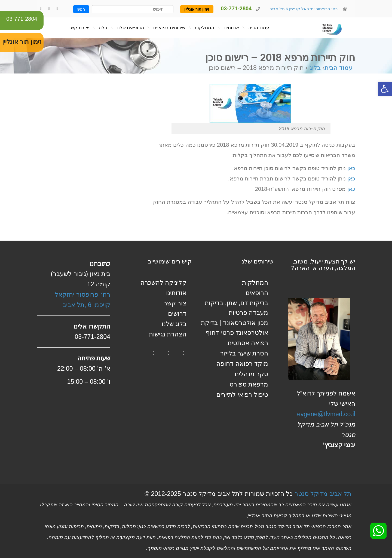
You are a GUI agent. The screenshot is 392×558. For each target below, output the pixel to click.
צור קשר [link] (175, 303)
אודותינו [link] (176, 293)
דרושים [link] (177, 314)
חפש (81, 9)
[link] (385, 89)
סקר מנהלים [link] (251, 374)
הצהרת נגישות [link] (168, 334)
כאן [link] (351, 168)
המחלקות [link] (255, 283)
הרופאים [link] (257, 293)
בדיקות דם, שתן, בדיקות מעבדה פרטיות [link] (236, 308)
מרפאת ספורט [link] (249, 384)
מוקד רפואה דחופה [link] (242, 364)
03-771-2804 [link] (22, 19)
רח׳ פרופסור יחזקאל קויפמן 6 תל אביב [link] (303, 9)
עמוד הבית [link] (339, 68)
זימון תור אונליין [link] (197, 9)
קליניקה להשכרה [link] (163, 283)
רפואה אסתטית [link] (248, 343)
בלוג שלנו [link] (174, 324)
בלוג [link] (315, 68)
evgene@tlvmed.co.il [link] (326, 414)
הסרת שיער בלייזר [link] (244, 353)
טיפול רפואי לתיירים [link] (242, 395)
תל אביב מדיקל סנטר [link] (323, 494)
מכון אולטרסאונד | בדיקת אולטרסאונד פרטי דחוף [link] (235, 328)
